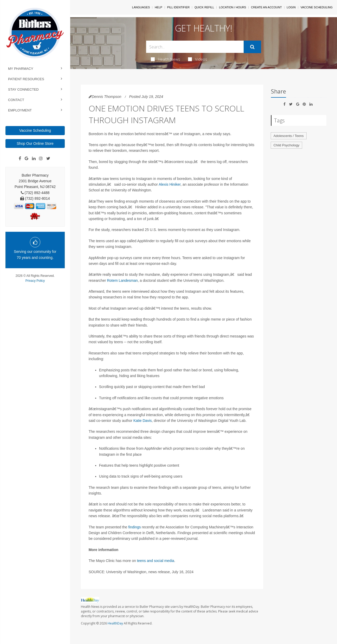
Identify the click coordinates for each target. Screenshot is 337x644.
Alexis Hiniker (170, 184)
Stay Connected (23, 89)
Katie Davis (143, 421)
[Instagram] (41, 159)
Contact (16, 100)
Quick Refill (204, 7)
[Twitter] (48, 159)
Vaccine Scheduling (35, 130)
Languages (141, 7)
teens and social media (156, 561)
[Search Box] (195, 47)
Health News (166, 59)
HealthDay (115, 623)
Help (158, 7)
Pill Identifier (178, 7)
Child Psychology (287, 145)
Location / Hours (232, 7)
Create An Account (266, 7)
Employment (20, 110)
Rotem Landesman (122, 280)
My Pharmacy (21, 69)
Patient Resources (26, 79)
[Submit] (252, 47)
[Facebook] (20, 159)
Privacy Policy (35, 281)
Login (291, 7)
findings (134, 527)
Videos (198, 59)
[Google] (27, 159)
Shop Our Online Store (35, 143)
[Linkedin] (34, 159)
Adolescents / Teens (289, 136)
